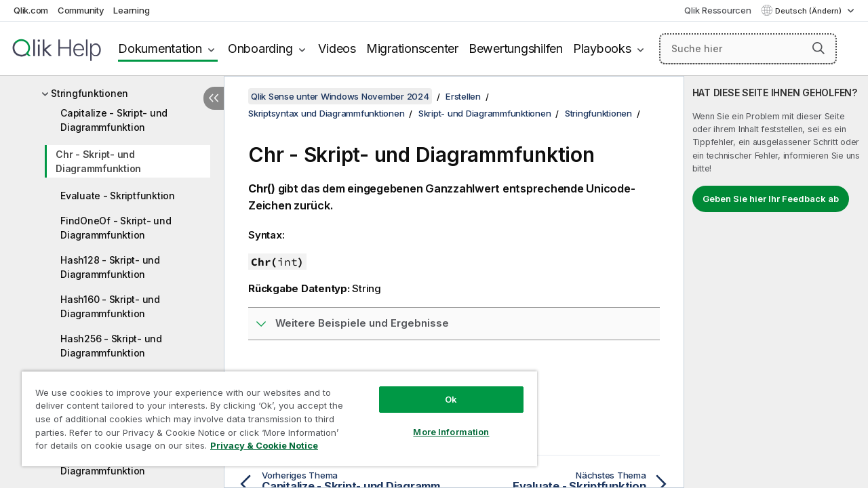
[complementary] (776, 282)
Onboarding (260, 48)
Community (81, 10)
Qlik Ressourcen (717, 10)
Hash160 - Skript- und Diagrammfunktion (110, 306)
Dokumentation (160, 48)
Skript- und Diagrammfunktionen (485, 113)
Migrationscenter (412, 48)
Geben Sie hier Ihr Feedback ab (771, 199)
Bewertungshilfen (516, 48)
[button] (818, 48)
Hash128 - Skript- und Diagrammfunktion (110, 267)
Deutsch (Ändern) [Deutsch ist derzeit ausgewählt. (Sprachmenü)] (809, 11)
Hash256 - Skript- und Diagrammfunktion (111, 346)
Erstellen (463, 96)
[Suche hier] (748, 49)
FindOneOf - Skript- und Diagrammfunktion (116, 228)
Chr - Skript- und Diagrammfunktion (98, 161)
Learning (131, 10)
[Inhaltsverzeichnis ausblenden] (214, 98)
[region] (273, 413)
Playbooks (602, 48)
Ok (441, 389)
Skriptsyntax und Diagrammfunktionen (326, 113)
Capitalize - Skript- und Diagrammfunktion (114, 120)
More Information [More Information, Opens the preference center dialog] (441, 422)
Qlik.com (31, 10)
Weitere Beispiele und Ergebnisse (362, 323)
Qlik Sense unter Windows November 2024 (340, 96)
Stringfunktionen (90, 93)
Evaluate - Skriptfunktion (118, 196)
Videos (337, 48)
